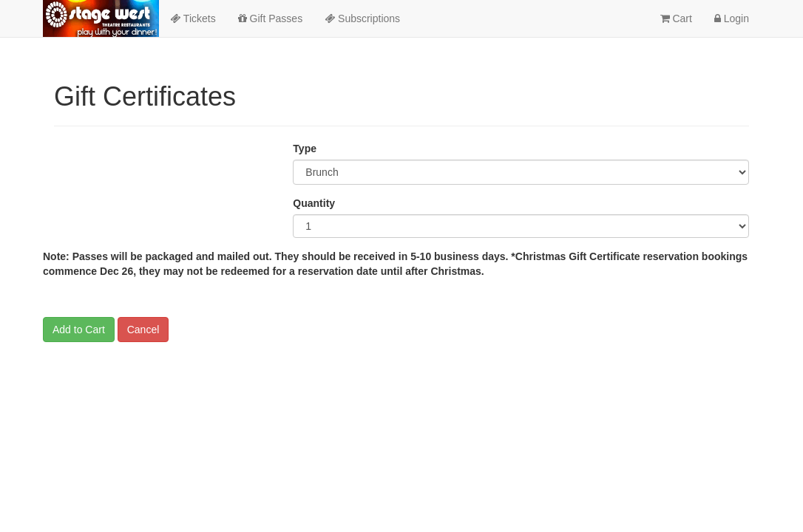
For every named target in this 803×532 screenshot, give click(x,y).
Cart (676, 18)
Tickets (193, 18)
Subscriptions (362, 18)
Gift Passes (270, 18)
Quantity (314, 203)
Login (732, 18)
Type (305, 149)
